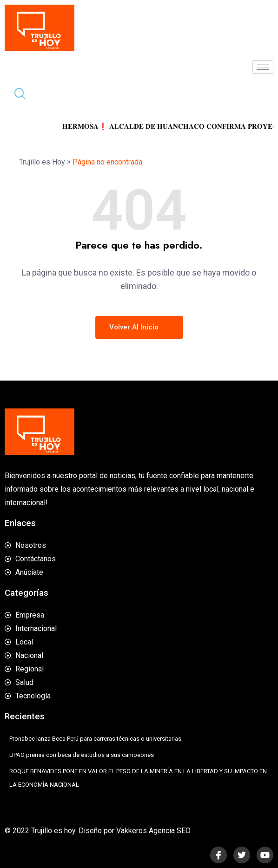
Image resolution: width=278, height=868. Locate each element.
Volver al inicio (139, 327)
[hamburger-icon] (263, 67)
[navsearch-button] (16, 95)
